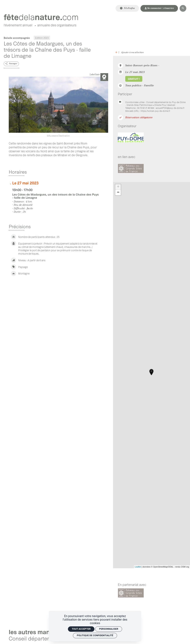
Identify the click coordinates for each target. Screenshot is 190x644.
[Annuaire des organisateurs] (57, 26)
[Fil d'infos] (127, 8)
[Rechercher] (183, 8)
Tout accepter (81, 629)
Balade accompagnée (17, 38)
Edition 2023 (42, 38)
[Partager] (11, 64)
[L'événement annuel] (18, 26)
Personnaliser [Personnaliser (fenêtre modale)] (109, 629)
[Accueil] (41, 17)
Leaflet (138, 567)
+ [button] (118, 187)
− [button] (118, 193)
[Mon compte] (159, 8)
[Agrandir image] (58, 107)
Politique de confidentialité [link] (95, 635)
